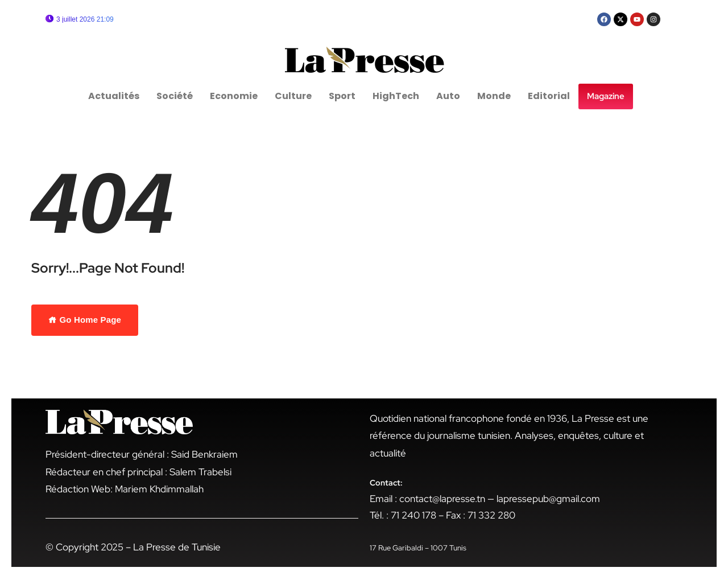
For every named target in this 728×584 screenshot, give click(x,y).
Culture (293, 96)
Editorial (549, 96)
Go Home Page (85, 320)
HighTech (396, 96)
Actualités (114, 96)
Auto (448, 96)
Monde (494, 96)
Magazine (606, 96)
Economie (234, 96)
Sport (342, 96)
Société (175, 96)
